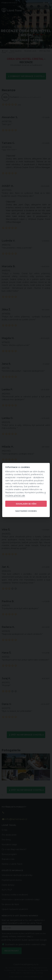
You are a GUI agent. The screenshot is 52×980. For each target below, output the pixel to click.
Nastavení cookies (26, 511)
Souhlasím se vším (26, 504)
